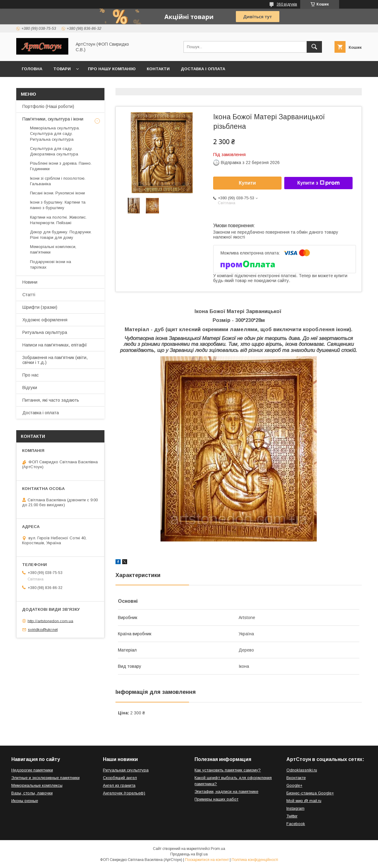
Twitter (292, 816)
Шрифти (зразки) (40, 307)
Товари (62, 69)
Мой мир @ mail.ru (304, 801)
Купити (248, 183)
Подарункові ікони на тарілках (51, 264)
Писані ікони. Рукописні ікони (57, 193)
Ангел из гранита (119, 785)
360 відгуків (287, 4)
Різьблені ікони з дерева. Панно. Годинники (61, 166)
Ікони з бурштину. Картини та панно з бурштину (58, 205)
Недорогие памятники (32, 770)
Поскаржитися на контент (207, 860)
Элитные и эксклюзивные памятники (45, 778)
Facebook (296, 824)
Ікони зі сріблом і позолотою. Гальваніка (58, 181)
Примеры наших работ (216, 799)
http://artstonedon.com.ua (50, 621)
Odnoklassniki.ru (302, 770)
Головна (32, 69)
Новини (30, 282)
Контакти (158, 69)
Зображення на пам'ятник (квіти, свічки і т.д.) (55, 360)
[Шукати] (314, 47)
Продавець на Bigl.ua (189, 854)
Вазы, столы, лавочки (32, 793)
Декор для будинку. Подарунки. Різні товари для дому (61, 235)
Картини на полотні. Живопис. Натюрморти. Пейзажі (58, 220)
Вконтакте (296, 778)
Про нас (30, 375)
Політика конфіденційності (255, 860)
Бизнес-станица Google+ (310, 793)
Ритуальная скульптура (126, 770)
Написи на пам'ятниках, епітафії (55, 345)
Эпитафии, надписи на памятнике (226, 792)
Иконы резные (25, 801)
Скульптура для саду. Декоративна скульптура (54, 151)
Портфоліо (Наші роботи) (48, 106)
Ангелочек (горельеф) (124, 793)
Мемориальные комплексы (37, 785)
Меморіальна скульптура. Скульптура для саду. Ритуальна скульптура (55, 134)
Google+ (294, 785)
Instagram (295, 808)
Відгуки (30, 388)
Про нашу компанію (112, 69)
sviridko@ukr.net (43, 630)
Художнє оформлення (45, 320)
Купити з (318, 183)
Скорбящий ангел (120, 778)
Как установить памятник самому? (228, 770)
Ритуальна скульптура (45, 332)
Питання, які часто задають (51, 400)
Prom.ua (218, 849)
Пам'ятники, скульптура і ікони (53, 119)
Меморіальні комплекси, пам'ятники (53, 249)
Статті (29, 295)
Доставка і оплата (203, 69)
